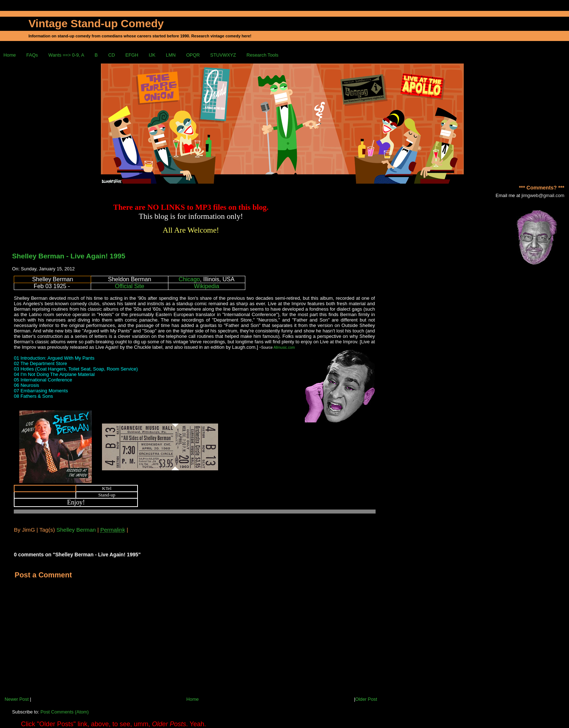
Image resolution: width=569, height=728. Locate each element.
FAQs (32, 55)
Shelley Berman (76, 530)
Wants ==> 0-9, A (66, 55)
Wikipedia (207, 286)
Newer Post (17, 699)
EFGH (132, 55)
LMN (171, 55)
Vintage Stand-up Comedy (96, 23)
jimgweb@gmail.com (543, 195)
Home (10, 55)
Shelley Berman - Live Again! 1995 (69, 256)
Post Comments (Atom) (65, 712)
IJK (152, 55)
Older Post (366, 699)
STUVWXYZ (223, 55)
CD (111, 55)
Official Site (130, 286)
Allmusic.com (284, 347)
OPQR (193, 55)
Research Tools (262, 55)
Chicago (189, 279)
